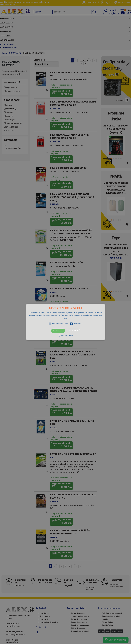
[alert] (65, 322)
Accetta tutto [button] (58, 331)
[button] (65, 322)
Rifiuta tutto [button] (73, 331)
